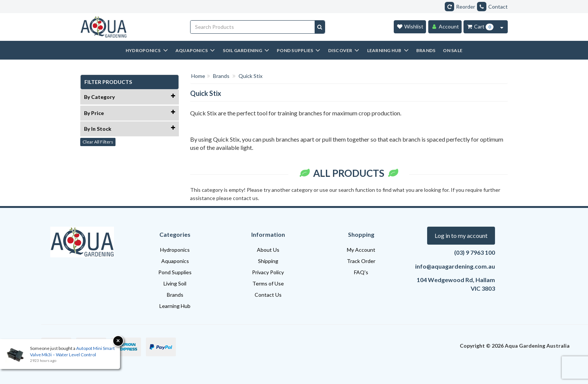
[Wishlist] (410, 27)
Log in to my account (461, 235)
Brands (175, 295)
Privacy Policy (268, 272)
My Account (361, 250)
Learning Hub (175, 306)
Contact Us (268, 295)
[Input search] (253, 27)
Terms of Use (268, 283)
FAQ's (361, 272)
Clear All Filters (98, 142)
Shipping (268, 261)
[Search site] (320, 27)
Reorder (460, 7)
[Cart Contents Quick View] (502, 27)
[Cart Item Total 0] (480, 27)
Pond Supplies (175, 272)
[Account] (445, 27)
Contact (492, 7)
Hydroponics (175, 250)
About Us (268, 250)
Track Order (361, 261)
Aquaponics (175, 261)
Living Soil (175, 283)
